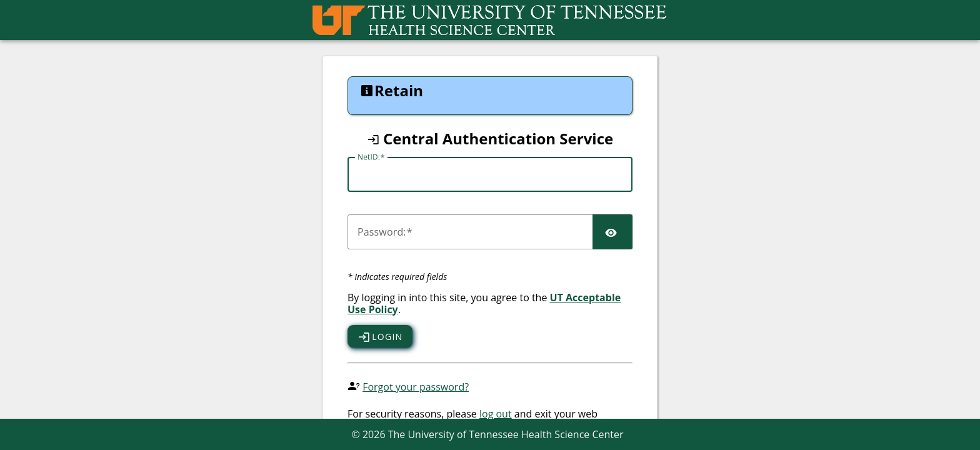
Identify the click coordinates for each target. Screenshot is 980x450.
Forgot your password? (416, 387)
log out (496, 414)
